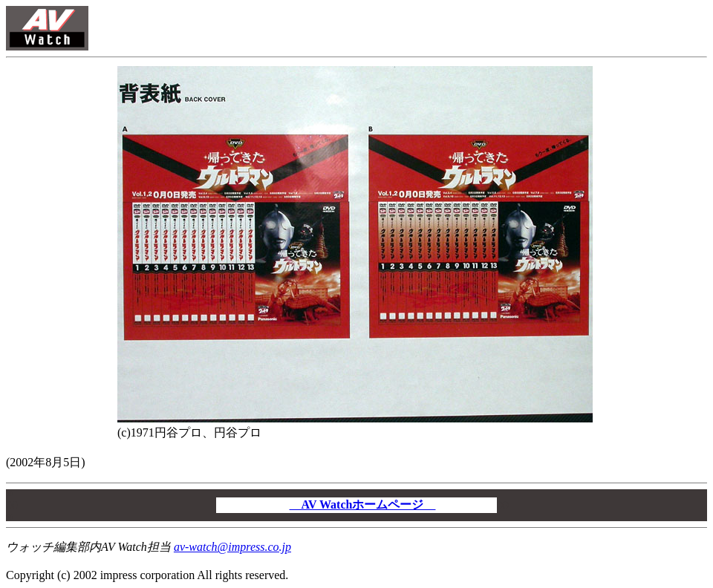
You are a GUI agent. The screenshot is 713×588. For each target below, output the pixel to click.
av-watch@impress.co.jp (232, 547)
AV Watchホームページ (363, 504)
